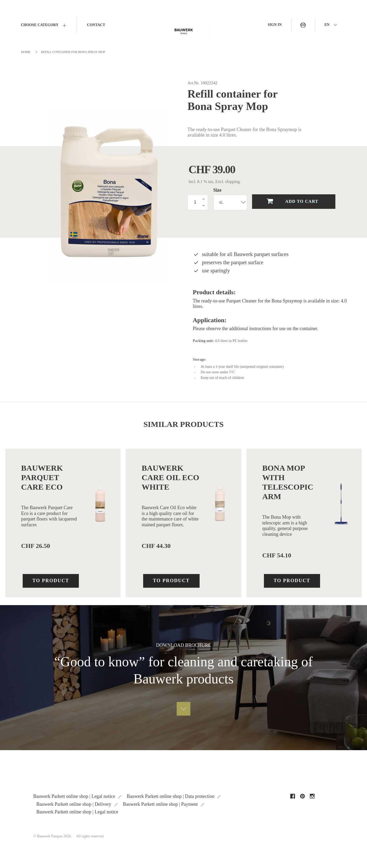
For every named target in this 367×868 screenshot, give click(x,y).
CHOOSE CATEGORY (40, 25)
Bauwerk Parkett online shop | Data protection (171, 796)
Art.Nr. (193, 83)
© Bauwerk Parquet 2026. (52, 836)
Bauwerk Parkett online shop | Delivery (74, 804)
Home (26, 52)
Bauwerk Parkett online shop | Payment (161, 804)
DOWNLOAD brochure (184, 645)
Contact (96, 25)
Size (218, 190)
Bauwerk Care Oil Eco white (170, 477)
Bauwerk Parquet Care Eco (42, 477)
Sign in (275, 25)
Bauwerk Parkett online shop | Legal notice (75, 796)
